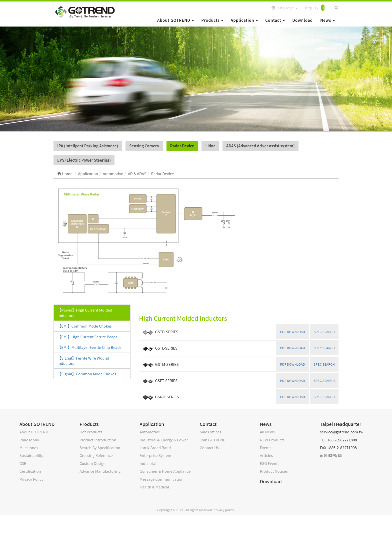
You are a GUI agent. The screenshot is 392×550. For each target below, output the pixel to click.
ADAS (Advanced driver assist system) (260, 146)
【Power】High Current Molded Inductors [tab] (85, 313)
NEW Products (272, 440)
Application (244, 20)
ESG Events (269, 463)
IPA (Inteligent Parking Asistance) (88, 146)
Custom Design (92, 463)
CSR (23, 463)
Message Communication (162, 479)
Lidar (210, 146)
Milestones (29, 448)
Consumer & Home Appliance (165, 471)
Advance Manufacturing (100, 471)
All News (267, 432)
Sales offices (210, 432)
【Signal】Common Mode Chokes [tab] (87, 374)
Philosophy (29, 440)
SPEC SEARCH (324, 332)
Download (302, 20)
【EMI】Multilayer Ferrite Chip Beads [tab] (89, 347)
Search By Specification (100, 448)
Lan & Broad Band (155, 448)
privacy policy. (224, 510)
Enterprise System (155, 455)
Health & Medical (154, 487)
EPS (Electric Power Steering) (84, 160)
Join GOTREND (213, 440)
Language (284, 8)
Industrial (148, 463)
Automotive (150, 432)
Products (212, 20)
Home (65, 174)
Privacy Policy (31, 479)
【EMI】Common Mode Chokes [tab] (85, 326)
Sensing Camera (144, 146)
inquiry (315, 8)
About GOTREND (175, 20)
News (327, 20)
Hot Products (91, 432)
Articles (266, 455)
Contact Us (209, 448)
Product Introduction (98, 440)
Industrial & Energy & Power (164, 440)
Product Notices (274, 471)
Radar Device (182, 146)
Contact (275, 20)
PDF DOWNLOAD (292, 332)
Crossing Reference (96, 455)
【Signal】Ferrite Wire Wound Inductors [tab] (83, 361)
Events (265, 448)
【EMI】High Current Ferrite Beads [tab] (87, 337)
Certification (30, 471)
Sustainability (31, 455)
